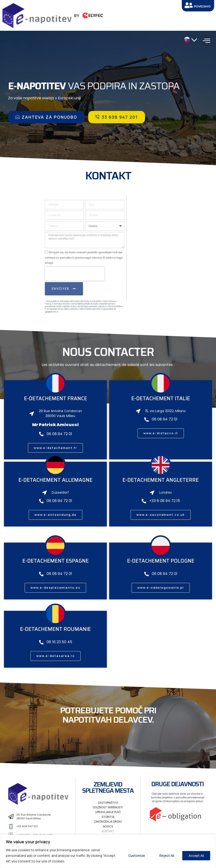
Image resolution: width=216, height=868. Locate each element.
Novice (108, 826)
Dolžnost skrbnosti (108, 807)
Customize (137, 856)
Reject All (167, 856)
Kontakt (108, 831)
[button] (206, 41)
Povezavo (202, 6)
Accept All (196, 856)
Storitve (108, 817)
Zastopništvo (108, 803)
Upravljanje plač (108, 812)
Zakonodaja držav (108, 822)
